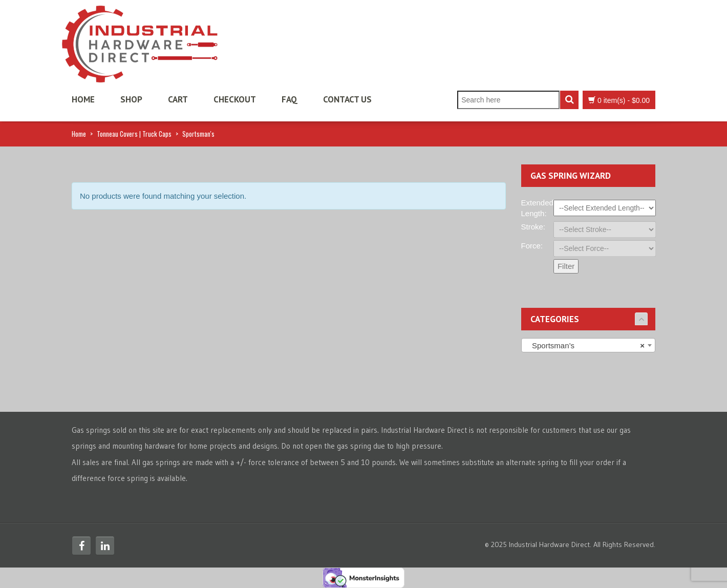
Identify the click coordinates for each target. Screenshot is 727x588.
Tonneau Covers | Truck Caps (134, 134)
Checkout (235, 99)
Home (83, 99)
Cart (178, 99)
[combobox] (589, 345)
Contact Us (347, 99)
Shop (131, 99)
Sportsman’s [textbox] (585, 346)
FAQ (290, 99)
